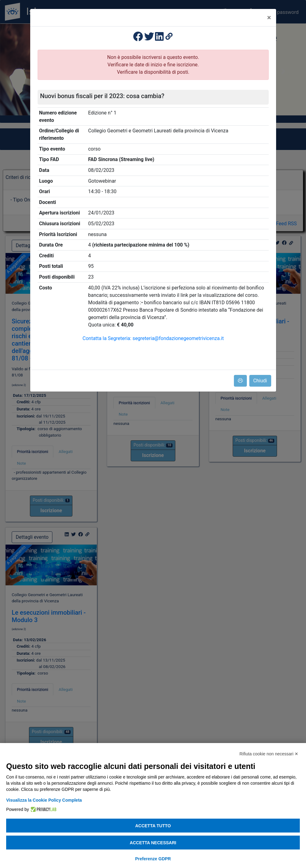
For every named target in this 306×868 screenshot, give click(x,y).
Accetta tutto (153, 826)
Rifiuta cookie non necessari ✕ (269, 754)
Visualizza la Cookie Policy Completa (44, 800)
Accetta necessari (153, 843)
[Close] (269, 18)
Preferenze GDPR (153, 859)
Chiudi (260, 381)
